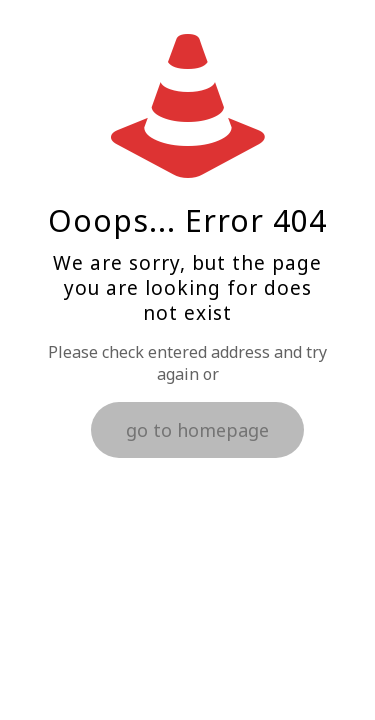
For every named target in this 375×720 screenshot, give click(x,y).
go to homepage (197, 430)
